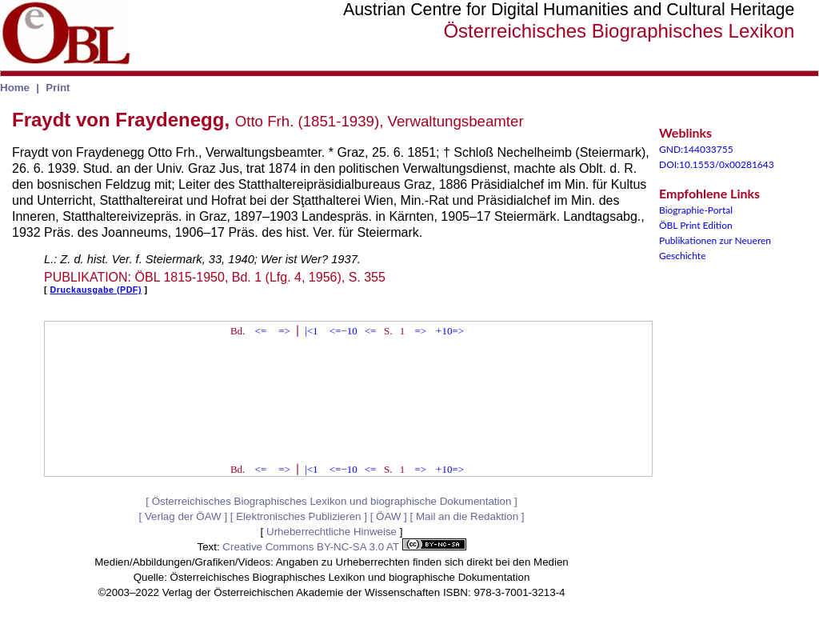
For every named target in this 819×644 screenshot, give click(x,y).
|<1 (311, 331)
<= (261, 331)
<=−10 (344, 331)
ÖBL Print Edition (696, 225)
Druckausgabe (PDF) (96, 290)
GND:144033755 (696, 149)
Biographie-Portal (696, 210)
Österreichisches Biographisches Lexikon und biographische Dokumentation (332, 501)
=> (284, 331)
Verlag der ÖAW (183, 516)
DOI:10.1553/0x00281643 (717, 164)
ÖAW (388, 516)
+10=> (450, 331)
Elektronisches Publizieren (298, 516)
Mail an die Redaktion (467, 516)
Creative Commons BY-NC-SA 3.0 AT (344, 547)
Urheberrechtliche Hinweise (332, 532)
